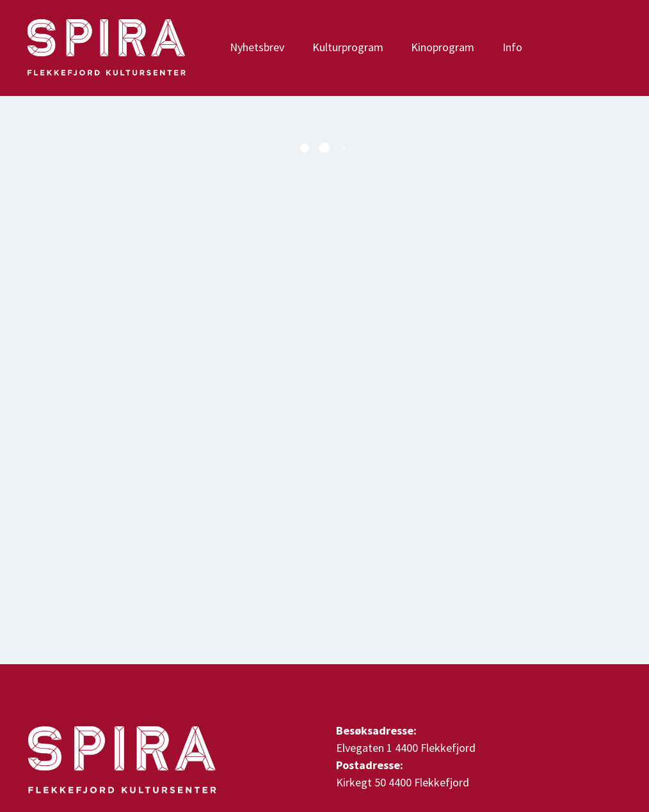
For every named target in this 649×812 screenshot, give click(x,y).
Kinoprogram (443, 47)
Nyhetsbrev (257, 47)
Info (512, 47)
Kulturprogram (348, 47)
